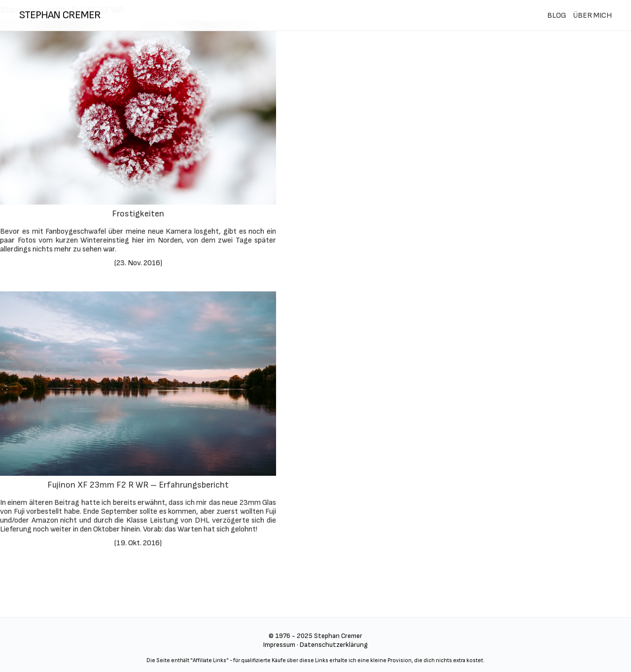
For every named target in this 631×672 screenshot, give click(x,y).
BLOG (557, 16)
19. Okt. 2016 (138, 543)
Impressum (279, 645)
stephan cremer (60, 15)
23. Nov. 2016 (138, 263)
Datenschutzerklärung (334, 645)
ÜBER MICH (592, 16)
